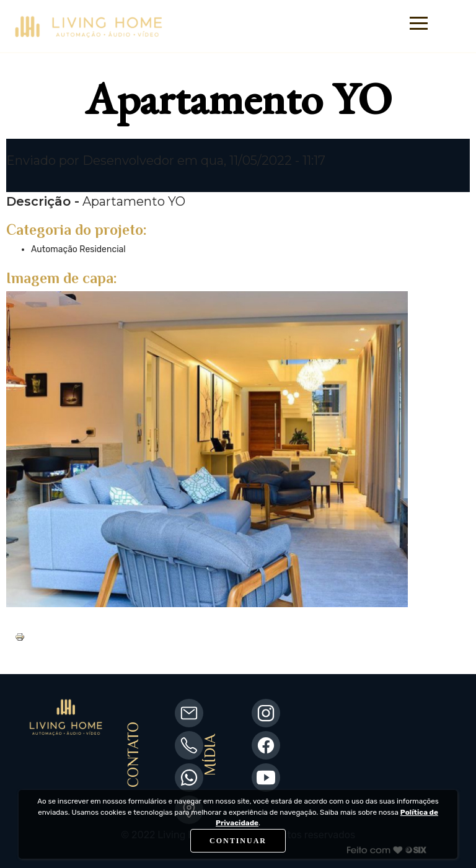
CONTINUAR (238, 841)
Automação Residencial (78, 249)
